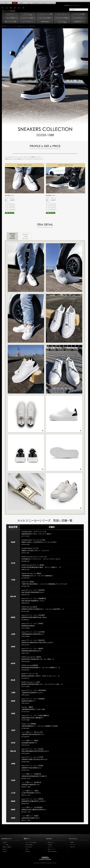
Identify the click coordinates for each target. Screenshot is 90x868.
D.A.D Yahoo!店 (28, 847)
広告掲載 (50, 845)
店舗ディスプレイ (51, 849)
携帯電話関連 (45, 22)
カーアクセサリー (28, 22)
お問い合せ (73, 847)
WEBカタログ (51, 842)
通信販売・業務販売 (7, 847)
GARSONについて (69, 5)
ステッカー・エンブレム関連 (28, 14)
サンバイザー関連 (79, 14)
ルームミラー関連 (45, 18)
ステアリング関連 (28, 18)
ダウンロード (51, 847)
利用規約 (72, 842)
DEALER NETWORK (52, 851)
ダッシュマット (62, 14)
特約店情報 (28, 851)
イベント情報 (6, 845)
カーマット (79, 18)
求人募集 (5, 851)
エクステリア (10, 14)
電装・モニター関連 (10, 22)
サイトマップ (77, 5)
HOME (5, 26)
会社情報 (5, 842)
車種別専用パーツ (79, 22)
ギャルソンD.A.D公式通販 (31, 842)
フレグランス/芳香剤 (62, 18)
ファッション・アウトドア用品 (62, 22)
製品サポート (6, 849)
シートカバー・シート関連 (45, 14)
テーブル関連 (10, 18)
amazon (27, 849)
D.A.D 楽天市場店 (29, 845)
